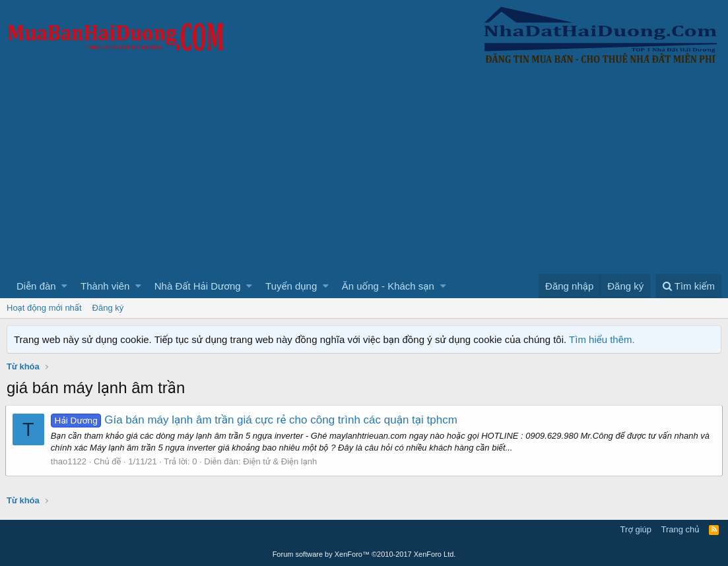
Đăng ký (108, 308)
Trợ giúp (636, 529)
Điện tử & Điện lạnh (281, 461)
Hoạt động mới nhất (44, 308)
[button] (64, 286)
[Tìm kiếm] (688, 286)
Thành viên (105, 286)
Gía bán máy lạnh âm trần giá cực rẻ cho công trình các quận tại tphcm (255, 420)
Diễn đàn (36, 286)
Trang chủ (680, 529)
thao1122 (70, 461)
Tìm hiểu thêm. (602, 339)
